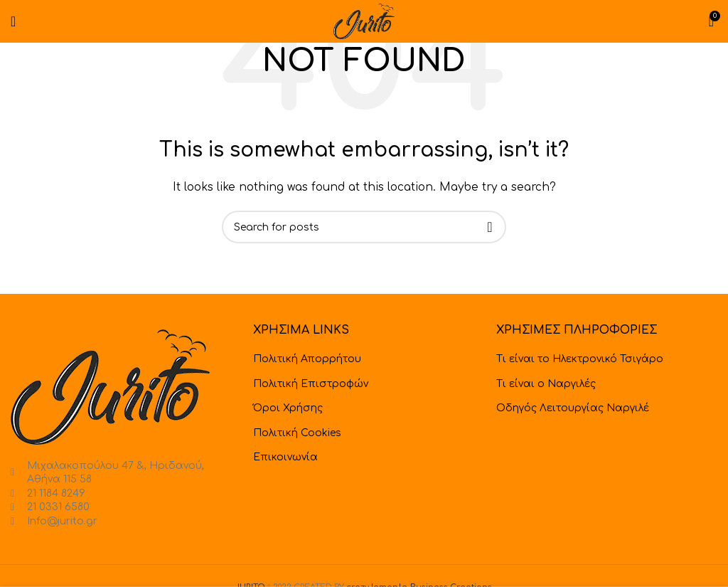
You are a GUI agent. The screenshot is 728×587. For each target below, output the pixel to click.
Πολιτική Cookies (297, 433)
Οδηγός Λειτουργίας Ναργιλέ (573, 408)
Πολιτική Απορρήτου (307, 359)
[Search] (364, 227)
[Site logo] (364, 21)
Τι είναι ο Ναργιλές (546, 384)
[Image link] (110, 387)
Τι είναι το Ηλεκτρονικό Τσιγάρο (580, 359)
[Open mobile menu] (13, 21)
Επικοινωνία (285, 457)
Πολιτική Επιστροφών (311, 384)
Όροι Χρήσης (288, 408)
